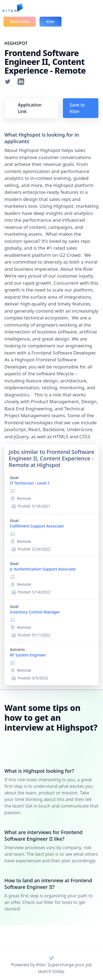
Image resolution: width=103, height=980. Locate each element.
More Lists (20, 21)
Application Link (30, 108)
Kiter (51, 21)
